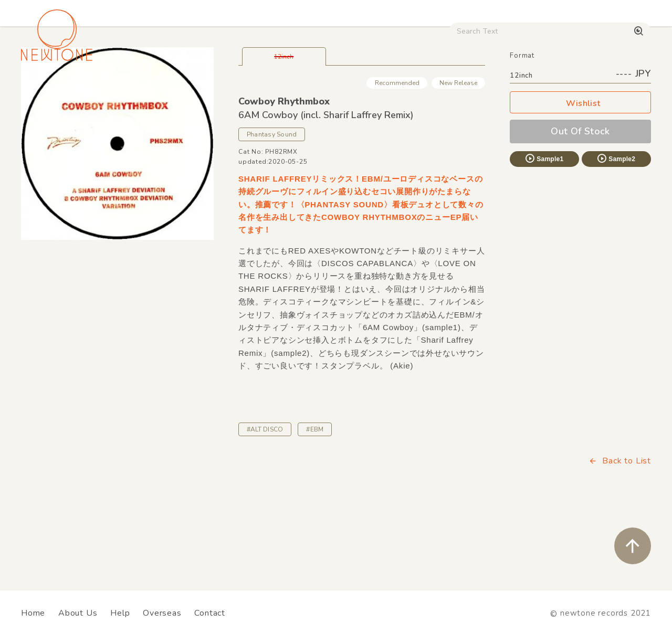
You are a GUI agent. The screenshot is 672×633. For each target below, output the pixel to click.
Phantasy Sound (272, 208)
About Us (78, 613)
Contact (210, 613)
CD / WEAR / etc (382, 89)
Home (33, 613)
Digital (491, 89)
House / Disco (54, 89)
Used (447, 89)
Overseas (162, 613)
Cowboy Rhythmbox (284, 175)
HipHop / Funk (203, 89)
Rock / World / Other (291, 89)
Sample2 (616, 232)
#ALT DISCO (265, 503)
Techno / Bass (128, 89)
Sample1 (544, 232)
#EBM (315, 503)
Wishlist (581, 177)
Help (120, 613)
